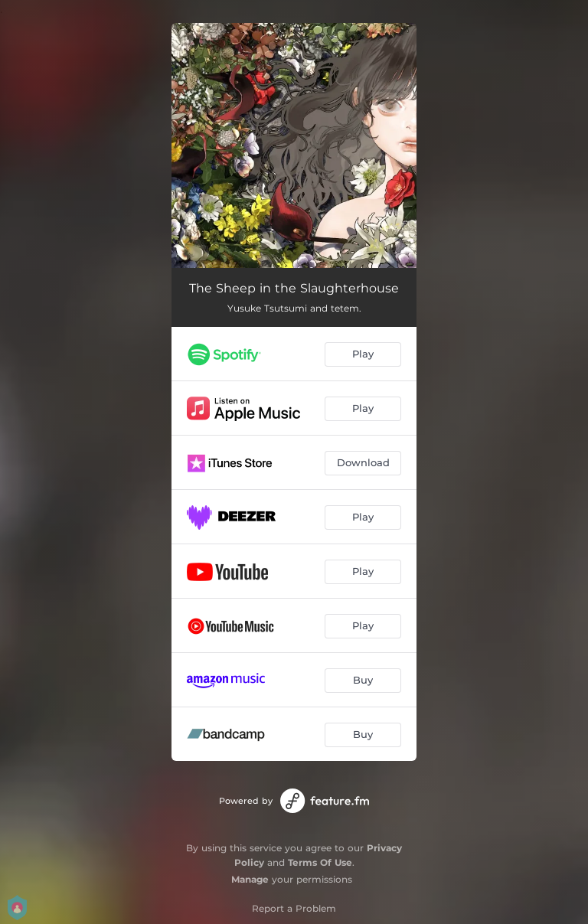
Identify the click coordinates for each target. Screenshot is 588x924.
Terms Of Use (320, 862)
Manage (250, 879)
